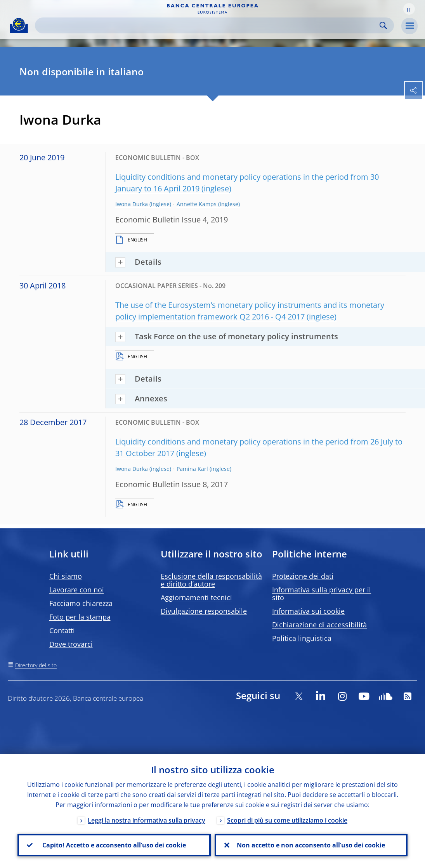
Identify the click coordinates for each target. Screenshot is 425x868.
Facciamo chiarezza (81, 603)
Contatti (62, 630)
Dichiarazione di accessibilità (319, 625)
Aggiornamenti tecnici (196, 597)
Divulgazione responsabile (204, 611)
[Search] (208, 25)
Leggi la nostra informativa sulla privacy (147, 820)
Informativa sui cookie (308, 611)
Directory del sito (36, 665)
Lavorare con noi (77, 590)
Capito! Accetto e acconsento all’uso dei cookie (114, 845)
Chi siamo (66, 576)
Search (383, 25)
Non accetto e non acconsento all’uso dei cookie (311, 845)
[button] (409, 9)
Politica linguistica (302, 638)
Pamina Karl (192, 469)
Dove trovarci (71, 644)
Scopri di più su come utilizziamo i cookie (287, 820)
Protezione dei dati (303, 576)
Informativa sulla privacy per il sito (322, 594)
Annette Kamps (197, 204)
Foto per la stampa (80, 617)
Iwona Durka (132, 204)
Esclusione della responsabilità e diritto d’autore (211, 580)
